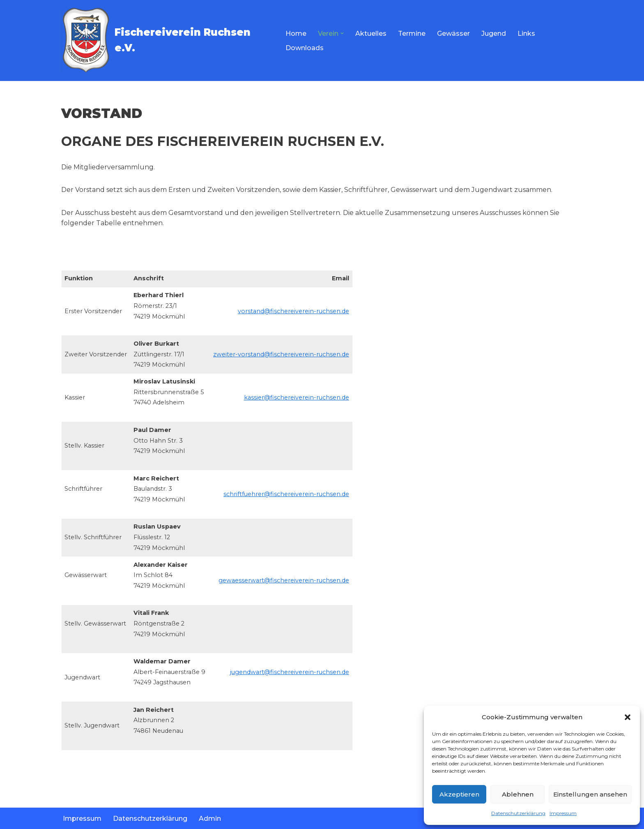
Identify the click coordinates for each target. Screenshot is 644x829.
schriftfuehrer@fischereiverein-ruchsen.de (286, 494)
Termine (412, 33)
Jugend (494, 33)
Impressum (563, 813)
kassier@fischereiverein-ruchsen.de (297, 397)
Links (526, 33)
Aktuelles (371, 33)
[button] (628, 717)
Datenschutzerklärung (518, 813)
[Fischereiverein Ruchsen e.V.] (166, 40)
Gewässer (453, 33)
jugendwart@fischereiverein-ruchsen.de (290, 672)
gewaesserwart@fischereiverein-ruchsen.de (284, 580)
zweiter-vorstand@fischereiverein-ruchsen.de (281, 354)
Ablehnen (518, 794)
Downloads (305, 48)
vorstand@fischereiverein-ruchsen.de (293, 311)
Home (296, 33)
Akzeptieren (459, 794)
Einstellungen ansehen (590, 794)
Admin (210, 819)
